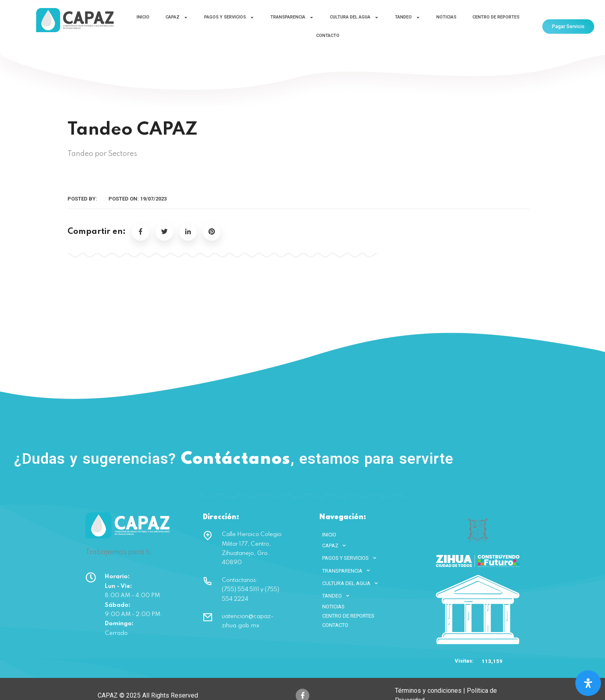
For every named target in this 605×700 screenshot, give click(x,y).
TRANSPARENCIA (292, 17)
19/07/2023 (153, 199)
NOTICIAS (446, 17)
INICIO (143, 17)
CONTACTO (328, 36)
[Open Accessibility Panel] (588, 683)
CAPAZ (177, 17)
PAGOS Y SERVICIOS (229, 17)
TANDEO (408, 17)
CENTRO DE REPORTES (496, 17)
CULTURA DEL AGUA (354, 17)
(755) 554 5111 (502, 463)
